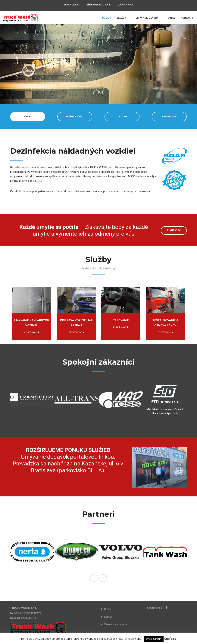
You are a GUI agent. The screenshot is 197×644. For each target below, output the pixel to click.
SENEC (28, 117)
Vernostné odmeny (116, 624)
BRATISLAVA (169, 117)
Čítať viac (31, 332)
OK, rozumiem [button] (154, 639)
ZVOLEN (122, 117)
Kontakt (109, 617)
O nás (108, 609)
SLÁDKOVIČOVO (75, 117)
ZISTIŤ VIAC (174, 230)
